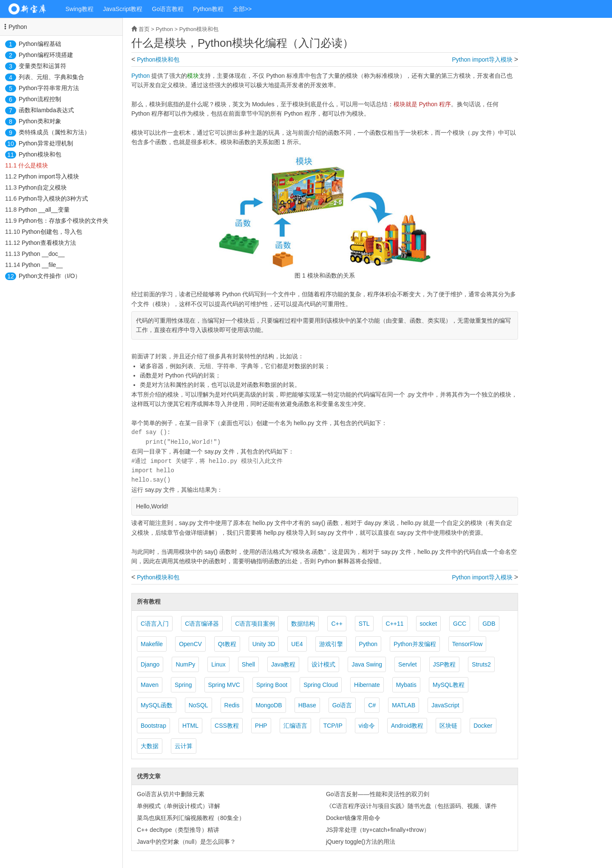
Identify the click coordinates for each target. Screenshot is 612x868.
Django (150, 664)
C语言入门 (155, 624)
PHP (261, 726)
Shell (248, 664)
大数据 (150, 746)
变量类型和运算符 (42, 66)
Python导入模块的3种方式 (53, 199)
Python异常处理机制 (46, 143)
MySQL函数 (157, 705)
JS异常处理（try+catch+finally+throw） (378, 830)
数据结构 (303, 624)
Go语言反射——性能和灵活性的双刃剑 (378, 794)
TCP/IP (333, 726)
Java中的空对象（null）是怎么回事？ (186, 842)
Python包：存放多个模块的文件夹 (63, 221)
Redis (232, 705)
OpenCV (190, 644)
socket (428, 624)
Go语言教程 (168, 9)
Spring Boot (272, 685)
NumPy (185, 664)
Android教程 (407, 726)
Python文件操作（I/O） (50, 276)
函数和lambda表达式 (46, 110)
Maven (150, 685)
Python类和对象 (40, 121)
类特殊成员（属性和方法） (54, 132)
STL (364, 624)
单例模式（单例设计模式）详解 (178, 806)
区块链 (448, 726)
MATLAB (404, 705)
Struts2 (481, 664)
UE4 (297, 644)
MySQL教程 (449, 685)
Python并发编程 (415, 644)
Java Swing (367, 664)
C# (372, 705)
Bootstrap (153, 726)
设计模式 (323, 664)
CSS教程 (227, 726)
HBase (307, 705)
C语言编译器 (202, 624)
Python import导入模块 (48, 176)
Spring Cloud (321, 685)
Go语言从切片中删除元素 (171, 794)
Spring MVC (224, 685)
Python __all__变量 (44, 210)
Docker (483, 726)
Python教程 (208, 9)
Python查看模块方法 (49, 243)
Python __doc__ (43, 254)
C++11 (395, 624)
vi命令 (367, 726)
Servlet (408, 664)
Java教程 (283, 664)
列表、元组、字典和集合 (51, 77)
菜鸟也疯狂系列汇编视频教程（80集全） (191, 818)
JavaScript (445, 705)
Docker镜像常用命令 (353, 818)
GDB (489, 624)
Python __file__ (42, 265)
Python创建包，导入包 (52, 232)
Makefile (152, 644)
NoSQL (198, 705)
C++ (337, 624)
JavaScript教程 (123, 9)
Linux (218, 664)
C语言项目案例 (255, 624)
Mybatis (406, 685)
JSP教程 (445, 664)
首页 (144, 29)
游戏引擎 (331, 644)
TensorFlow (467, 644)
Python (18, 27)
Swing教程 (79, 9)
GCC (460, 624)
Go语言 (342, 705)
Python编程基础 (40, 44)
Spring (183, 685)
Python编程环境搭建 (46, 55)
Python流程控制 (40, 99)
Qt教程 (227, 644)
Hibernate (367, 685)
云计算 (184, 746)
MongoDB (269, 705)
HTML (190, 726)
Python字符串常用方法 (49, 88)
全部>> (242, 9)
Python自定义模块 (42, 187)
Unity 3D (264, 644)
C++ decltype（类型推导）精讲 (178, 830)
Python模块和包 (40, 154)
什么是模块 (33, 165)
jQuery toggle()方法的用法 (361, 842)
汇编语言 (295, 726)
